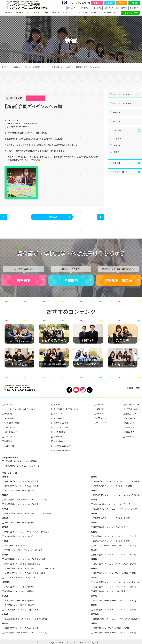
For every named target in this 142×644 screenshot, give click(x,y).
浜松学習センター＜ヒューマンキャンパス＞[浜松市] (26, 631)
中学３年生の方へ (132, 410)
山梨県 (5, 613)
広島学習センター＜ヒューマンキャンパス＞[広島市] (115, 536)
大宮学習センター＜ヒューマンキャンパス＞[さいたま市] (27, 531)
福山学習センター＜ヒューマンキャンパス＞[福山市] (115, 545)
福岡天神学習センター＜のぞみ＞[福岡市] (111, 590)
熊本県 (94, 595)
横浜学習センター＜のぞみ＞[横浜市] (20, 590)
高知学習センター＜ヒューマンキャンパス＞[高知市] (115, 572)
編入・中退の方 (122, 8)
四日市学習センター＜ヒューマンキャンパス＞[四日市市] (117, 495)
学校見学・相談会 (118, 281)
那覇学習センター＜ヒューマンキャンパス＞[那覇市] (115, 631)
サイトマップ (101, 424)
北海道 (5, 477)
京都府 (94, 513)
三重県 (94, 491)
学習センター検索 (131, 13)
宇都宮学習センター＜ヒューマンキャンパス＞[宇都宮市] (28, 513)
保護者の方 (109, 8)
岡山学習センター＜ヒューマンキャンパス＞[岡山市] (115, 554)
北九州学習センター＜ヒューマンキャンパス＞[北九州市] (117, 581)
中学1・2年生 (97, 8)
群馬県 (5, 518)
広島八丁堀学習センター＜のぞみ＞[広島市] (112, 540)
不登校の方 (130, 437)
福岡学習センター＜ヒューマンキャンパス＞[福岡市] (115, 586)
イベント (117, 146)
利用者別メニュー (61, 428)
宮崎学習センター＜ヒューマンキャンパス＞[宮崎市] (115, 608)
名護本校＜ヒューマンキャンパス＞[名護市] (111, 626)
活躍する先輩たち (108, 13)
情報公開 (8, 415)
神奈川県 (6, 581)
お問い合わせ (102, 419)
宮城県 (5, 495)
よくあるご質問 (60, 433)
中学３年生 (85, 8)
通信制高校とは (60, 437)
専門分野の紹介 (11, 433)
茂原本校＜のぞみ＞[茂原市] (17, 545)
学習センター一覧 (21, 67)
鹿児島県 (95, 613)
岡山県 (94, 549)
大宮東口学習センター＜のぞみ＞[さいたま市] (24, 536)
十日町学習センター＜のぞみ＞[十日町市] (22, 608)
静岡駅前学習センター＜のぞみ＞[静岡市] (22, 626)
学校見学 (122, 3)
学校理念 (94, 13)
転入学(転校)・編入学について (66, 410)
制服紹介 (8, 442)
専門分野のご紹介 (23, 13)
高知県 (94, 567)
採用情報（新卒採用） (62, 451)
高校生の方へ (72, 8)
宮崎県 (94, 604)
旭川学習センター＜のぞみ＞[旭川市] (20, 491)
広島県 (94, 531)
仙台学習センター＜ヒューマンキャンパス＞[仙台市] (26, 500)
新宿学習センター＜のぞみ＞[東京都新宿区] (23, 563)
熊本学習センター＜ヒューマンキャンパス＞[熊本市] (115, 599)
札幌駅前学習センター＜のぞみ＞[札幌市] (22, 486)
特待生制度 (58, 442)
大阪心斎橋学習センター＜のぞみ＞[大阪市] (112, 504)
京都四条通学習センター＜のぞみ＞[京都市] (112, 518)
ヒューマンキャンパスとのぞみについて (20, 410)
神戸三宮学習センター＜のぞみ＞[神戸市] (111, 527)
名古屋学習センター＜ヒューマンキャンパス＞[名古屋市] (117, 482)
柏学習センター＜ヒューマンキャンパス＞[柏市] (24, 549)
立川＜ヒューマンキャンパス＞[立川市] (20, 576)
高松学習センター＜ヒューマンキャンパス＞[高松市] (115, 563)
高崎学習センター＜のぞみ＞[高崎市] (20, 522)
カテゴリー (117, 130)
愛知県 (94, 477)
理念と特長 (9, 406)
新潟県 (5, 595)
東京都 (5, 554)
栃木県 (5, 509)
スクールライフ (60, 415)
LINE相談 (134, 3)
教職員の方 (134, 8)
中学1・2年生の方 (132, 406)
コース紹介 (8, 13)
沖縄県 (94, 622)
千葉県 (5, 540)
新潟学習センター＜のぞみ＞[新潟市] (20, 599)
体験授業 (109, 3)
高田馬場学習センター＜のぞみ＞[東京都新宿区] (25, 558)
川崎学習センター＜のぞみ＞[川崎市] (20, 586)
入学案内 (37, 13)
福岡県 (94, 576)
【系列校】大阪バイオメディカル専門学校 (21, 462)
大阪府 (94, 500)
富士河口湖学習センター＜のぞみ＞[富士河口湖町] (26, 617)
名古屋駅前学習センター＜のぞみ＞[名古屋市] (113, 486)
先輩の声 (117, 112)
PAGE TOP (133, 389)
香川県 (94, 558)
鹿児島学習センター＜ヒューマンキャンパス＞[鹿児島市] (117, 617)
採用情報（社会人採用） (63, 446)
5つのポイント (82, 13)
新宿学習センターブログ (64, 67)
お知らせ (118, 139)
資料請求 (97, 3)
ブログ (117, 153)
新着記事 (117, 164)
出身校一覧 (9, 446)
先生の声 (117, 121)
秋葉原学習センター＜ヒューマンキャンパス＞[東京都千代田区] (31, 567)
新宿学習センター (41, 67)
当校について (68, 13)
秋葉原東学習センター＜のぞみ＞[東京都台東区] (25, 572)
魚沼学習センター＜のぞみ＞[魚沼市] (20, 604)
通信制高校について (13, 419)
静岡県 (5, 622)
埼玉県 (5, 527)
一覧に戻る (52, 217)
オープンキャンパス (52, 13)
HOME (5, 67)
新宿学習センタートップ (123, 94)
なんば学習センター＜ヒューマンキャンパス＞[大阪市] (116, 509)
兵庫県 (94, 522)
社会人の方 (130, 424)
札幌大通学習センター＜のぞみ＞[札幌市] (22, 482)
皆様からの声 (59, 419)
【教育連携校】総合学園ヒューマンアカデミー (23, 466)
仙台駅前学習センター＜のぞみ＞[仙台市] (22, 504)
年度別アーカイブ (120, 173)
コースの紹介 (10, 428)
